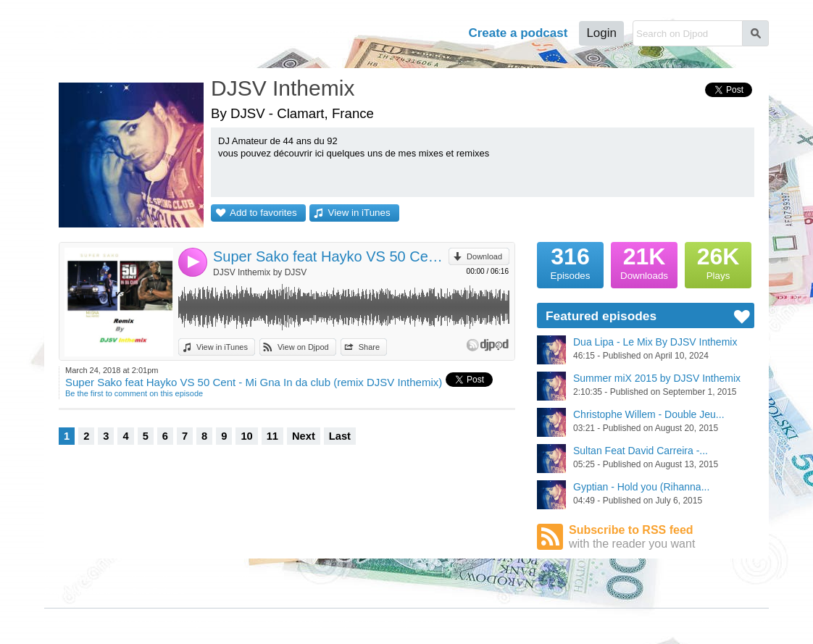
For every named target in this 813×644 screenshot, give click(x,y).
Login (601, 33)
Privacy (187, 623)
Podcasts (331, 33)
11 (272, 436)
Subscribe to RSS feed (662, 537)
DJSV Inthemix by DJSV (260, 272)
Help (437, 33)
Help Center (416, 623)
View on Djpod (303, 347)
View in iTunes (359, 213)
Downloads (644, 262)
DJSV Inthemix (283, 88)
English (755, 622)
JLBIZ (86, 623)
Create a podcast (518, 33)
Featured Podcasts (78, 591)
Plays (718, 262)
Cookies (229, 623)
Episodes (570, 262)
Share (369, 347)
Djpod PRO (358, 623)
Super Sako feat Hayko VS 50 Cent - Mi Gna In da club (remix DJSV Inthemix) (331, 256)
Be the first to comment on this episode (134, 393)
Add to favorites (263, 213)
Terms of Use (134, 623)
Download (484, 256)
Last (340, 436)
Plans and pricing (291, 623)
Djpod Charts (67, 578)
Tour (391, 33)
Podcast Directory (163, 578)
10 (246, 436)
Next (304, 436)
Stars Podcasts (158, 591)
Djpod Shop (239, 578)
